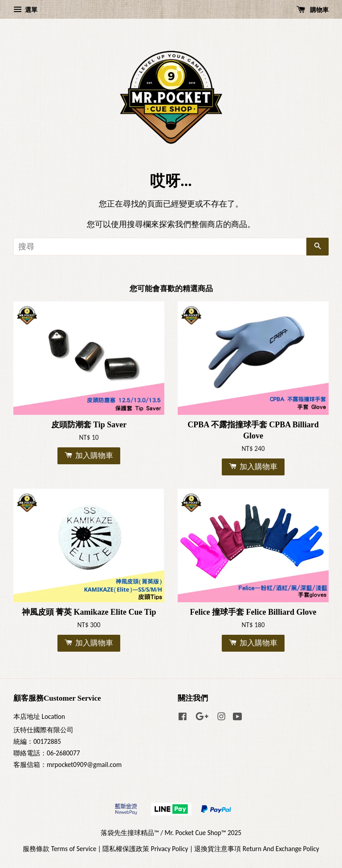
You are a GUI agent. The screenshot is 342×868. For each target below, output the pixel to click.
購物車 (313, 10)
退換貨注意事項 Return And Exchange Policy (256, 849)
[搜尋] (160, 247)
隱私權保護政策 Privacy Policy (145, 849)
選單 (25, 10)
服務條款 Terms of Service (59, 849)
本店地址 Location (39, 716)
